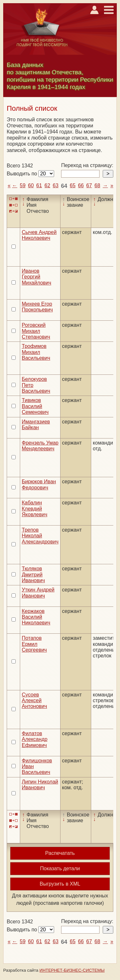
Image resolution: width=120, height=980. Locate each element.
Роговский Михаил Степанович (36, 331)
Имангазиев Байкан (36, 425)
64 (64, 186)
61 (39, 185)
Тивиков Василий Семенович (35, 406)
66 (81, 185)
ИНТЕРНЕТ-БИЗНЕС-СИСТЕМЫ (72, 970)
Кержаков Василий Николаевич (36, 617)
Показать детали (60, 868)
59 (23, 185)
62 (47, 185)
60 (31, 185)
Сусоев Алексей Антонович (34, 701)
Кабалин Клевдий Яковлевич (35, 509)
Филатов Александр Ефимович (35, 739)
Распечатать (60, 853)
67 (89, 185)
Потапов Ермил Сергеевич (34, 644)
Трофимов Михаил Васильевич (36, 352)
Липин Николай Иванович (40, 785)
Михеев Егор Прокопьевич (37, 307)
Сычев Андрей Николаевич (39, 235)
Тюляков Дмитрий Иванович (33, 574)
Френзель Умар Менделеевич (40, 446)
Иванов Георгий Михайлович (36, 277)
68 (97, 185)
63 (56, 185)
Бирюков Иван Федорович (39, 484)
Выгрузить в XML (60, 884)
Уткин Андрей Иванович (38, 593)
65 (73, 185)
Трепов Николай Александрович (40, 536)
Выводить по (23, 174)
